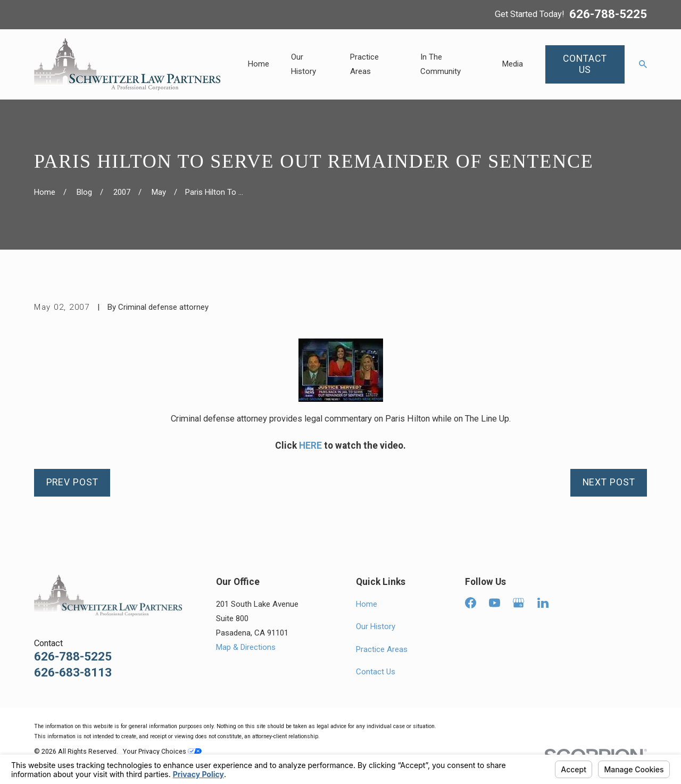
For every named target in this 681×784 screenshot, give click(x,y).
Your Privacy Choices (162, 751)
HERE (310, 445)
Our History (376, 626)
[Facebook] (471, 603)
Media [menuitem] (513, 64)
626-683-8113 (73, 672)
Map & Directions (246, 647)
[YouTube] (495, 603)
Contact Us (376, 672)
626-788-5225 (608, 14)
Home (367, 604)
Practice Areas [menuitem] (364, 64)
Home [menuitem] (259, 64)
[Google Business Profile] (518, 603)
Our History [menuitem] (304, 64)
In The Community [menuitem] (441, 64)
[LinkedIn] (543, 603)
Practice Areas (382, 649)
